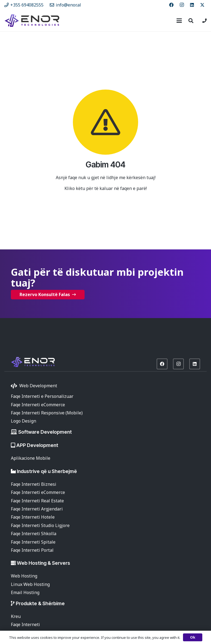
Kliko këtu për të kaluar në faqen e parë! (106, 188)
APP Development (37, 445)
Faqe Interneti (25, 624)
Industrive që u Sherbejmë (47, 471)
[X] (202, 5)
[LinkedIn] (192, 5)
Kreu (16, 616)
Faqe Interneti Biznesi (34, 484)
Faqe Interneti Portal (32, 550)
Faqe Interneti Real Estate (37, 501)
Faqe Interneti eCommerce (38, 405)
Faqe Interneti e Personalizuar (42, 396)
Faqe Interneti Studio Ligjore (40, 525)
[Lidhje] (204, 21)
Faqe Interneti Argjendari (37, 509)
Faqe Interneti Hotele (33, 517)
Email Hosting (25, 592)
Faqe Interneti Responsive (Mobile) (47, 413)
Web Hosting (24, 576)
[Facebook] (171, 5)
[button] (179, 21)
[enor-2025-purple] (32, 21)
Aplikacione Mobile (31, 458)
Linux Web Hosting (30, 584)
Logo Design (24, 421)
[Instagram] (182, 5)
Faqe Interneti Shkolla (34, 534)
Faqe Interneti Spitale (33, 542)
